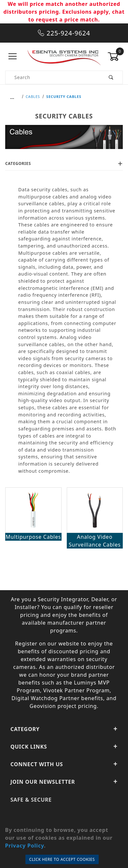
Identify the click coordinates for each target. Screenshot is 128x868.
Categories (64, 163)
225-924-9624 (64, 33)
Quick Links (64, 747)
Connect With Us (64, 764)
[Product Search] (53, 77)
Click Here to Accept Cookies (62, 859)
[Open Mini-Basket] (115, 57)
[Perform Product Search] (111, 77)
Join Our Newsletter (64, 782)
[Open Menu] (13, 56)
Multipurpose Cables (33, 537)
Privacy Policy (24, 846)
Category (64, 729)
